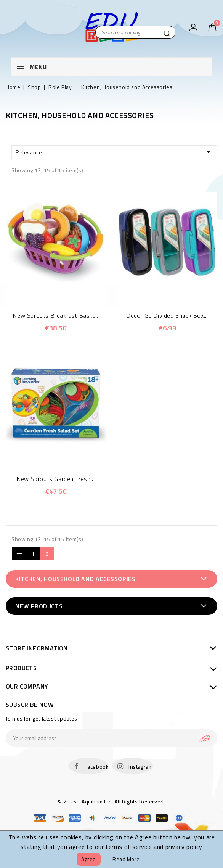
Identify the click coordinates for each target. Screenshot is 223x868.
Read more (126, 859)
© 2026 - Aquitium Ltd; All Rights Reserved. (112, 801)
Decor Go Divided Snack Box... (167, 315)
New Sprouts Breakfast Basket (56, 315)
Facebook (97, 767)
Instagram (141, 767)
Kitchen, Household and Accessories (75, 579)
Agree (89, 859)
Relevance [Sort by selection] (114, 152)
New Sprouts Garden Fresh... (56, 479)
